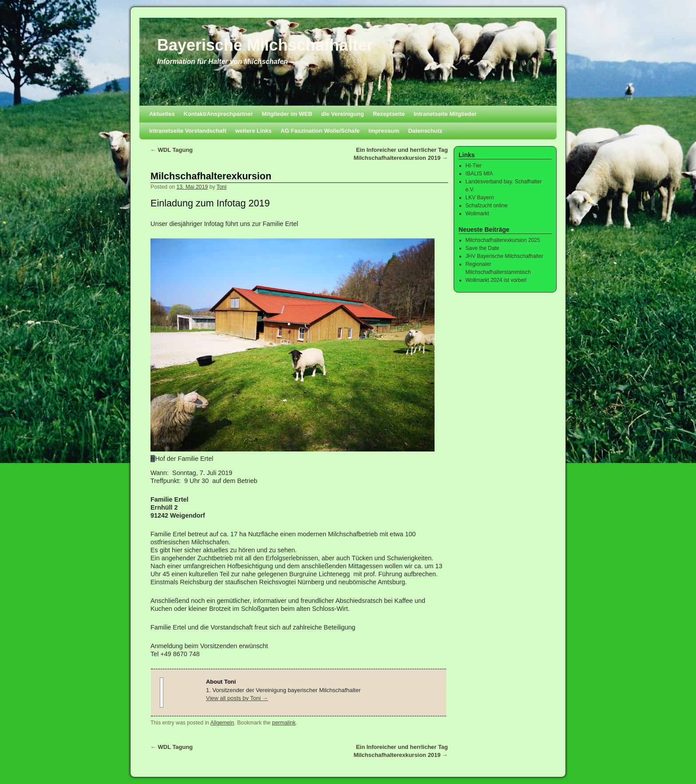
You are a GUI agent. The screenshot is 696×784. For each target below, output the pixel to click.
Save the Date (482, 248)
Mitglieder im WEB (287, 114)
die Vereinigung (343, 114)
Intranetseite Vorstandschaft (188, 131)
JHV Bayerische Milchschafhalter (504, 256)
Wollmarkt (477, 214)
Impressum (384, 131)
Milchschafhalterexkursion (211, 176)
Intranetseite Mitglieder (445, 114)
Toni (221, 187)
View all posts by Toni (237, 698)
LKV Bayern (480, 198)
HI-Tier (474, 166)
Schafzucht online (487, 206)
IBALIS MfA (479, 174)
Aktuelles (162, 114)
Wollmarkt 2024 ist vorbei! (496, 280)
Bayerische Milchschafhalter (265, 45)
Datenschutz (425, 131)
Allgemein (222, 723)
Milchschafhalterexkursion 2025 (503, 240)
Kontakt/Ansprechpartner (218, 114)
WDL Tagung (172, 150)
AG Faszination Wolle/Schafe (320, 131)
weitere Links (253, 131)
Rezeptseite (389, 114)
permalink (284, 723)
